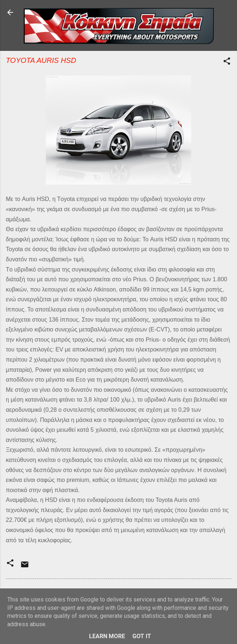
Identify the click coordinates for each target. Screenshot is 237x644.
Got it (142, 636)
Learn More (107, 636)
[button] (227, 62)
